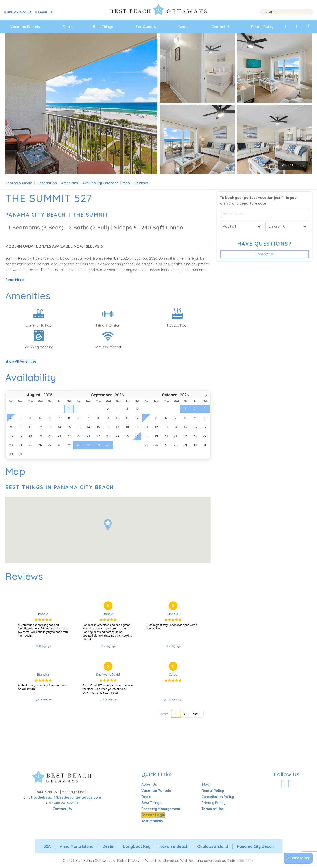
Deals (68, 27)
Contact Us (221, 27)
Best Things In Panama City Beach (60, 487)
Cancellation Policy (218, 797)
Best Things (103, 27)
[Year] (47, 395)
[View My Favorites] (285, 26)
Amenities (70, 183)
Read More (15, 280)
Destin (108, 846)
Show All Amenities (21, 361)
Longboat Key (137, 846)
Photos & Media (19, 183)
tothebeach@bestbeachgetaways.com (67, 797)
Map (126, 183)
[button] (108, 525)
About (184, 27)
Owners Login (153, 815)
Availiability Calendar (100, 183)
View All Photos (293, 165)
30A (47, 846)
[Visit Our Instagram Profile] (290, 784)
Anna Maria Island (77, 846)
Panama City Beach (35, 215)
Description (47, 183)
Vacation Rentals (25, 27)
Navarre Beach (174, 846)
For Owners (146, 27)
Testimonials (152, 821)
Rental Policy (262, 27)
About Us (149, 784)
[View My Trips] (309, 26)
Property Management (161, 809)
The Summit (91, 215)
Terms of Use (213, 809)
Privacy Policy (213, 803)
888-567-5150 (66, 803)
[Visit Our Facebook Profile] (283, 784)
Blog (205, 784)
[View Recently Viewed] (296, 26)
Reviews (141, 183)
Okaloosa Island (213, 846)
